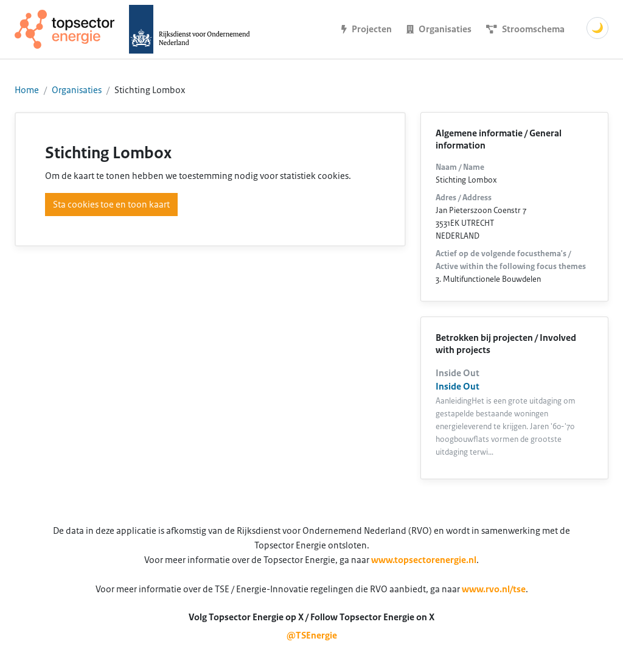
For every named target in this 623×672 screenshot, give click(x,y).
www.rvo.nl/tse (494, 589)
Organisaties (77, 90)
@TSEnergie (312, 635)
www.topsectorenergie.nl (424, 560)
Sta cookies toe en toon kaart (111, 205)
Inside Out (458, 387)
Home (27, 90)
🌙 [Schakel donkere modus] (597, 28)
